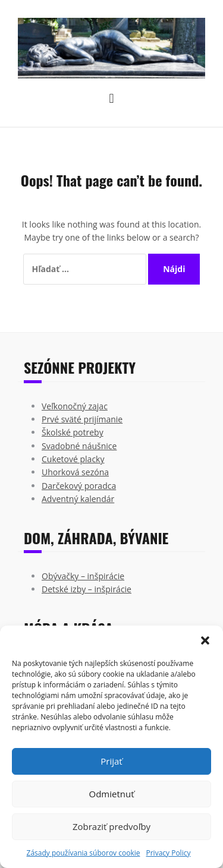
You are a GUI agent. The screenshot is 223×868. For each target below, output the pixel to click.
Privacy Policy (168, 853)
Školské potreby (73, 432)
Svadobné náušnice (79, 446)
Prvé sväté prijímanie (82, 419)
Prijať (111, 761)
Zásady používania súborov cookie (84, 853)
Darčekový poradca (79, 486)
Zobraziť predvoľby (111, 826)
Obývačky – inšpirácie (83, 576)
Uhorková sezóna (75, 472)
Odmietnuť (111, 794)
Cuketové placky (73, 459)
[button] (205, 640)
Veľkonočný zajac (75, 406)
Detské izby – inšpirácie (87, 589)
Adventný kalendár (78, 499)
